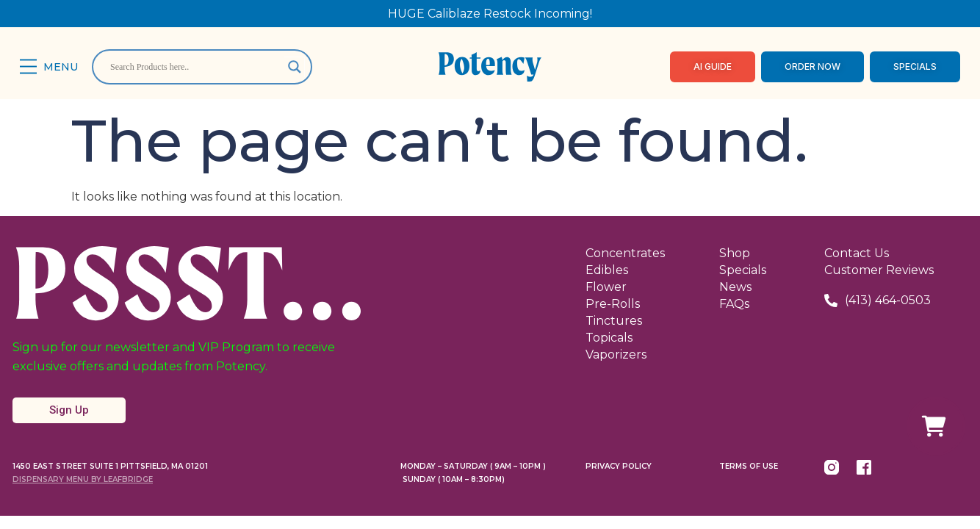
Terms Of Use (749, 466)
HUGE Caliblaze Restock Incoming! (490, 14)
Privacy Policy (619, 466)
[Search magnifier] (295, 67)
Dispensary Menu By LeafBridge (83, 479)
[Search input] (195, 67)
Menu (61, 67)
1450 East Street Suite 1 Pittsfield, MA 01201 (110, 466)
